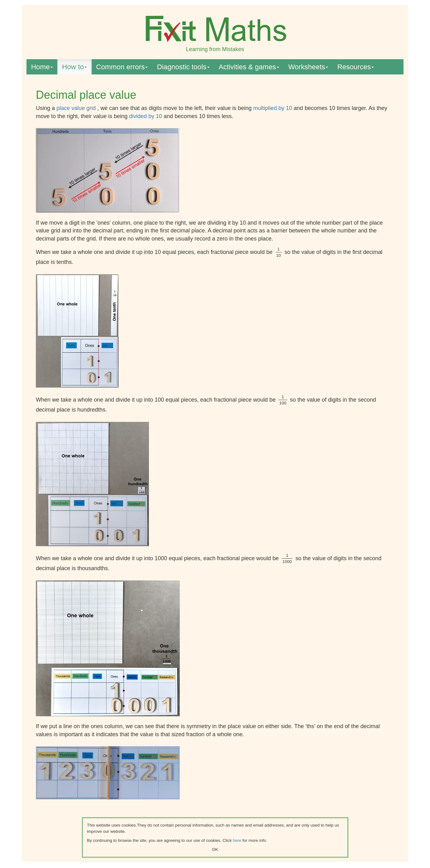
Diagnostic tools (183, 67)
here (237, 840)
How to (74, 67)
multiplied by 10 (274, 108)
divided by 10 (146, 116)
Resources (356, 67)
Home (42, 67)
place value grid (77, 108)
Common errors (122, 67)
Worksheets (308, 67)
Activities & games (249, 67)
